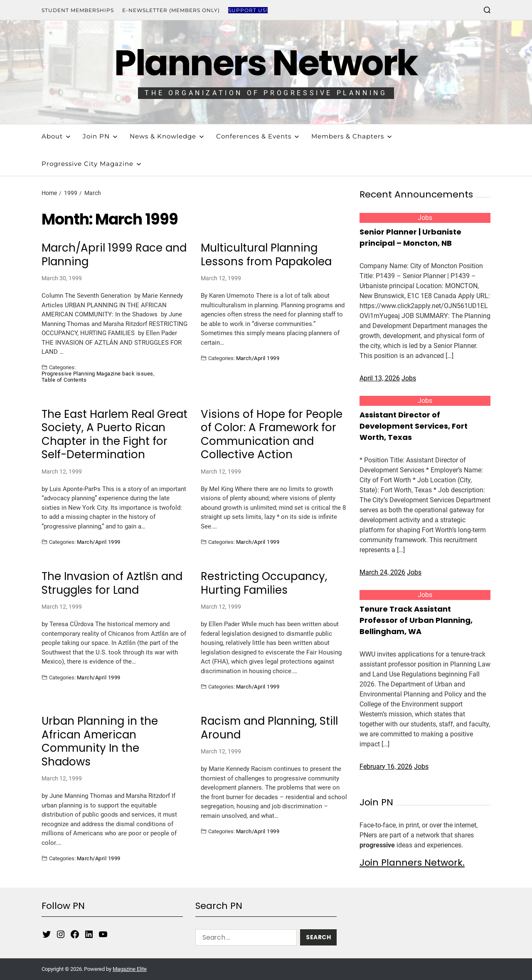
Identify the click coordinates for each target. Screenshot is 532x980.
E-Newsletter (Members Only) (171, 10)
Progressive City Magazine (91, 164)
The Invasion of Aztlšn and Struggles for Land (112, 583)
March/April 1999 (258, 358)
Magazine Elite (130, 969)
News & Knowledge (167, 136)
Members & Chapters (351, 136)
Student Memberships (78, 10)
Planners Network (266, 63)
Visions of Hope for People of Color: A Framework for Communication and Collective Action (272, 434)
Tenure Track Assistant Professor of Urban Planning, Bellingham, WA (416, 620)
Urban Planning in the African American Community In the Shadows (100, 741)
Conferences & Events (257, 136)
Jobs (425, 218)
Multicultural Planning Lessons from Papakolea (266, 255)
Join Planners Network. (412, 863)
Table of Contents (64, 380)
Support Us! (248, 10)
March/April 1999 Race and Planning (114, 255)
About (56, 136)
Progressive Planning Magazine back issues (97, 373)
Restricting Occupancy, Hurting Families (264, 583)
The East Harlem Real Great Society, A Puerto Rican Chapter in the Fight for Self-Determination (115, 434)
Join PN (100, 136)
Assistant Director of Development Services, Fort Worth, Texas (414, 426)
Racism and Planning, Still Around (269, 728)
